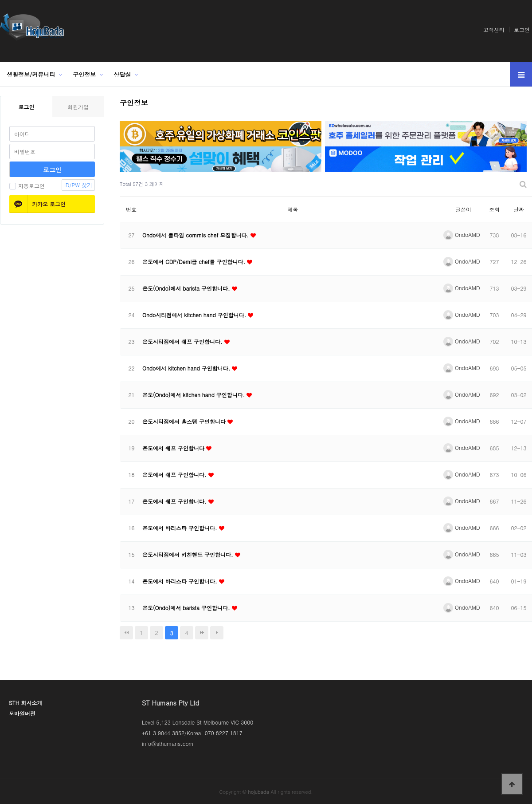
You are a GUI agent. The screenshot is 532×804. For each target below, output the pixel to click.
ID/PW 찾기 (78, 185)
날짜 (519, 209)
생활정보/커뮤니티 (31, 74)
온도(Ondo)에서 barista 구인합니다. (187, 288)
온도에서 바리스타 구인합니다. (181, 528)
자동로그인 (27, 186)
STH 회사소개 (25, 703)
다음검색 (217, 633)
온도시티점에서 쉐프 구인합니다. (183, 341)
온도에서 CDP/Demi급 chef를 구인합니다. (195, 262)
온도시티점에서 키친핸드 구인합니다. (189, 554)
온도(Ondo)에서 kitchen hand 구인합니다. (194, 395)
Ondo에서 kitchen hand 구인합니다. (187, 368)
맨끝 (202, 633)
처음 (126, 633)
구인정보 (84, 74)
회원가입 (78, 107)
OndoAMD (462, 234)
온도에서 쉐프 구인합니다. (175, 475)
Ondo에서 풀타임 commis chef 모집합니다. (196, 235)
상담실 (122, 74)
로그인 (522, 30)
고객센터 (494, 30)
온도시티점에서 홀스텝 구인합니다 (185, 421)
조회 (494, 209)
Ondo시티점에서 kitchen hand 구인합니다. (195, 315)
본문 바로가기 (0, 0)
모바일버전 (22, 713)
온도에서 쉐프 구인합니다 (174, 448)
